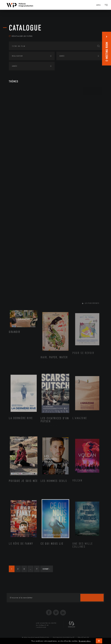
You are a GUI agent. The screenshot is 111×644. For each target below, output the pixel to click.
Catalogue (25, 28)
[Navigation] (99, 5)
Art (13, 91)
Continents (17, 100)
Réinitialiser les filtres (21, 36)
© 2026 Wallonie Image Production (36, 637)
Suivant (46, 569)
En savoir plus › (85, 641)
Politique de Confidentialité (64, 637)
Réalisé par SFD (83, 637)
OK (99, 641)
